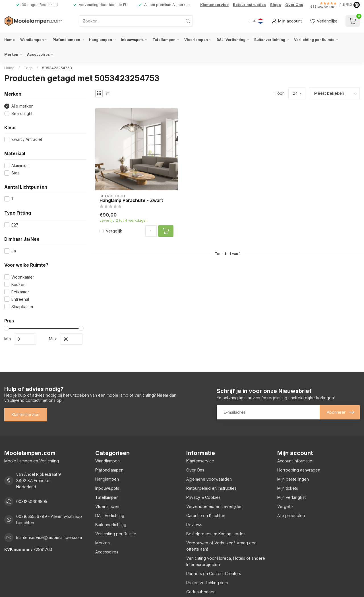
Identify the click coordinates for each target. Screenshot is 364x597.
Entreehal (20, 299)
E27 (15, 225)
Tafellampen (164, 40)
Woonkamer (23, 277)
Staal (16, 173)
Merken (11, 54)
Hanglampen (101, 40)
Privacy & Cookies (203, 497)
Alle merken (22, 106)
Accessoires (38, 54)
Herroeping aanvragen (299, 470)
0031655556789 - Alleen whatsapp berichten (49, 519)
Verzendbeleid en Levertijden (214, 506)
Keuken (18, 284)
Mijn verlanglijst (291, 497)
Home (10, 40)
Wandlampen (32, 40)
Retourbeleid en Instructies (211, 488)
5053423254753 (57, 68)
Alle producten (291, 515)
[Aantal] (151, 231)
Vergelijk (114, 231)
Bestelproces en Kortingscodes (216, 534)
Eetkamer (20, 292)
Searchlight (22, 113)
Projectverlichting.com (207, 583)
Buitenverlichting (270, 40)
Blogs (276, 5)
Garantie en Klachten (206, 515)
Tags (28, 68)
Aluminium (20, 165)
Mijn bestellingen (293, 479)
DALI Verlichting (231, 40)
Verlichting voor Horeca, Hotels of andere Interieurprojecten (226, 561)
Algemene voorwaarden (209, 479)
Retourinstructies (249, 5)
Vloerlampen (196, 40)
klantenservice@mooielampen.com (49, 537)
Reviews (194, 525)
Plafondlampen (66, 40)
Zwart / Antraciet (27, 139)
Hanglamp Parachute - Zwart (131, 201)
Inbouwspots (132, 40)
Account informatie (295, 461)
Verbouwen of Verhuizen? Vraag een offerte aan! (221, 546)
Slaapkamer (22, 307)
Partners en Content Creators (214, 574)
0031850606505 (32, 502)
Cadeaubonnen (201, 592)
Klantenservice (214, 5)
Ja (14, 251)
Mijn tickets (288, 488)
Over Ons (294, 5)
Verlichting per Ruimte (314, 40)
